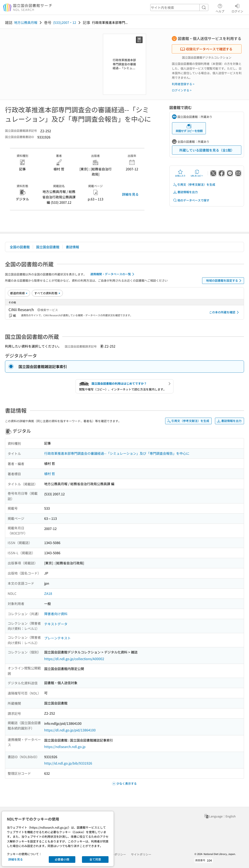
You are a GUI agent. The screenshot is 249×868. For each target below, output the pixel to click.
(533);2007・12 (65, 22)
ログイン (237, 8)
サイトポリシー (141, 854)
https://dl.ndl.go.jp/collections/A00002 (74, 659)
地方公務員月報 (26, 22)
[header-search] (179, 7)
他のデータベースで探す (191, 200)
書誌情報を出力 (185, 192)
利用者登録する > (183, 84)
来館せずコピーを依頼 (189, 128)
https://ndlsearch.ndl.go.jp (65, 747)
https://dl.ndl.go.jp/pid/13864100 (70, 730)
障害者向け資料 (56, 614)
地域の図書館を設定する (224, 281)
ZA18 (48, 593)
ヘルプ (220, 8)
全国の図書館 (20, 247)
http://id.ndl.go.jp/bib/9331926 (68, 763)
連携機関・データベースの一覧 (113, 274)
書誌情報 (72, 247)
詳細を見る (130, 194)
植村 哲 (50, 474)
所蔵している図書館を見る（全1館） (207, 150)
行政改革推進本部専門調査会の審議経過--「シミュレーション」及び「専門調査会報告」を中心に (117, 453)
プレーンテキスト (57, 638)
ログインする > (182, 90)
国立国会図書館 (48, 247)
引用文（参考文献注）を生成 (194, 185)
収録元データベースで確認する (206, 49)
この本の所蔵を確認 (225, 312)
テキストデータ (56, 624)
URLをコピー (197, 173)
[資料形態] (47, 293)
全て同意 (95, 859)
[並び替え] (19, 293)
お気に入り (180, 173)
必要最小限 (62, 859)
